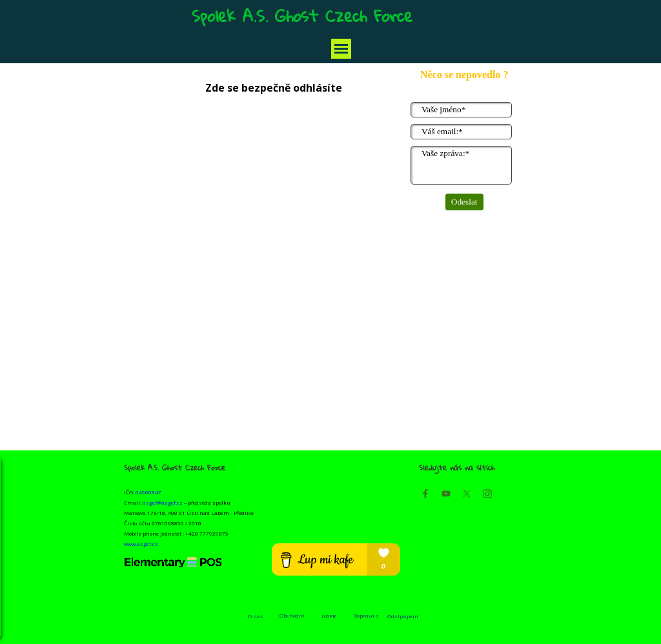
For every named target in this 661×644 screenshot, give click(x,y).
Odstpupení (403, 616)
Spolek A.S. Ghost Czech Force (302, 15)
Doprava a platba (366, 619)
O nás (256, 616)
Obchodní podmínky (292, 619)
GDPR (329, 616)
